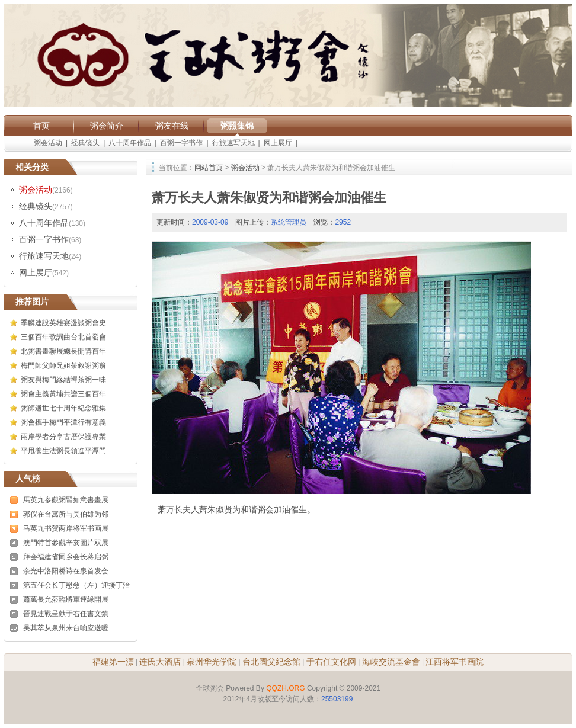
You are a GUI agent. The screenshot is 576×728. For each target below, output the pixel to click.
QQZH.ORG (285, 688)
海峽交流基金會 (391, 662)
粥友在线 (172, 126)
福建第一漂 (113, 662)
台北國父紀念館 (271, 662)
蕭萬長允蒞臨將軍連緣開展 (66, 599)
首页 (41, 126)
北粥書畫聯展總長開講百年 (63, 351)
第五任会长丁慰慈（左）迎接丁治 (76, 585)
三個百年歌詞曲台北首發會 (63, 337)
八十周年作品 (130, 143)
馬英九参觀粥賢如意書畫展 (66, 500)
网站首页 (209, 168)
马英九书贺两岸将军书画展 (66, 528)
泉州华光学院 (212, 662)
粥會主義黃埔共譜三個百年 (63, 394)
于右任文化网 (331, 662)
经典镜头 (85, 143)
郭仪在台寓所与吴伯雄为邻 (66, 514)
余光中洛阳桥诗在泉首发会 (66, 571)
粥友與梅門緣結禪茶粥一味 (63, 380)
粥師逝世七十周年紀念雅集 (63, 408)
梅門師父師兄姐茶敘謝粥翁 (63, 365)
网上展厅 (278, 143)
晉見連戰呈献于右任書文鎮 (66, 614)
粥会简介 (107, 126)
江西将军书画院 (455, 662)
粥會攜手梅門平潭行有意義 (63, 422)
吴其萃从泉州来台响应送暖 (66, 628)
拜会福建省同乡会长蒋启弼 (66, 557)
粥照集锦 (237, 126)
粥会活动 (48, 143)
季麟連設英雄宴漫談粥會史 (63, 323)
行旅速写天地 (233, 143)
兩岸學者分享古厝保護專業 (63, 437)
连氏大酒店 (160, 662)
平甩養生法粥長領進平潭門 (63, 451)
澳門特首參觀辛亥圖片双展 (66, 543)
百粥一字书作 (181, 143)
